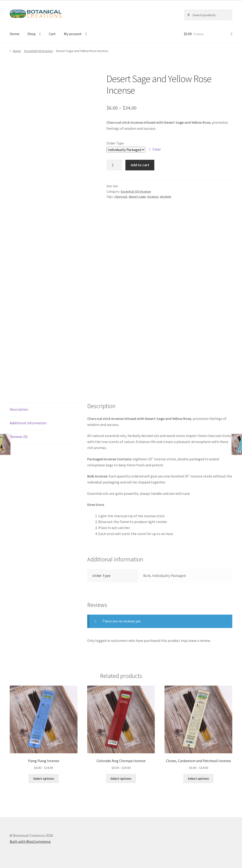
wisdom (166, 197)
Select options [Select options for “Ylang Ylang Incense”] (44, 779)
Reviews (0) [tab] (19, 437)
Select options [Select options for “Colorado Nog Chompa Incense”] (121, 779)
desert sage (137, 197)
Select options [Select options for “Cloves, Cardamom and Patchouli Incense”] (198, 779)
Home (15, 34)
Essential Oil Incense (39, 51)
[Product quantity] (114, 165)
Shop (32, 34)
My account (73, 34)
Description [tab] (19, 409)
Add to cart (140, 165)
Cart (52, 34)
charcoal (121, 197)
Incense (153, 197)
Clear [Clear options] (157, 149)
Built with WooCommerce (30, 841)
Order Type (115, 143)
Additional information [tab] (28, 423)
